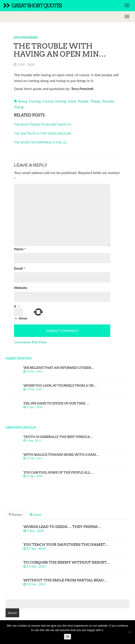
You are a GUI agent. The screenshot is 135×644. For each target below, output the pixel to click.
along (23, 101)
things (95, 101)
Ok (68, 637)
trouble (108, 101)
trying (19, 107)
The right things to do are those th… (44, 125)
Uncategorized (26, 37)
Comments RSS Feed (30, 342)
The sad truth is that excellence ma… (44, 133)
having (61, 101)
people (83, 101)
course (48, 101)
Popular (16, 514)
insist (72, 101)
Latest (36, 514)
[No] (129, 632)
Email (19, 268)
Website (21, 288)
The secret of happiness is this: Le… (41, 142)
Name (20, 249)
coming (35, 101)
